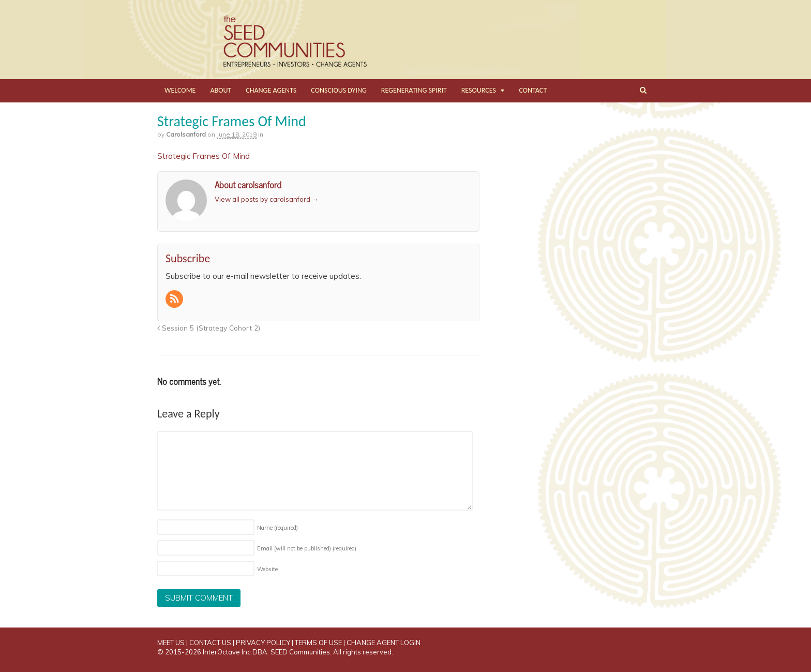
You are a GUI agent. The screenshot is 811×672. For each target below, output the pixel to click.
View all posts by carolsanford (267, 199)
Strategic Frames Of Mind (204, 156)
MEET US (171, 643)
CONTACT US (210, 643)
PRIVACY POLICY (263, 643)
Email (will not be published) (307, 548)
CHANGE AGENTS (271, 90)
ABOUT (221, 90)
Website (267, 569)
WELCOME (180, 90)
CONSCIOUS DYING (339, 90)
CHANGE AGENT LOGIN (384, 643)
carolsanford (186, 134)
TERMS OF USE (318, 643)
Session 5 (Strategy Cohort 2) (209, 328)
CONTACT (533, 90)
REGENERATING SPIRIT (414, 90)
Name (277, 528)
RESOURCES (479, 90)
